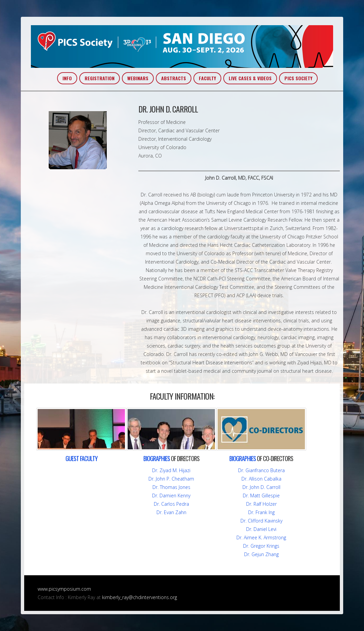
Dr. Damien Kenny (171, 495)
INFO (67, 78)
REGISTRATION (100, 78)
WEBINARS (138, 78)
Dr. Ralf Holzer (261, 504)
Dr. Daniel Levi (261, 529)
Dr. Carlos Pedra (171, 504)
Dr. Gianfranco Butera (261, 470)
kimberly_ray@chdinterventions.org (140, 597)
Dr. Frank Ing (261, 512)
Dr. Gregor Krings (261, 546)
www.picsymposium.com (64, 589)
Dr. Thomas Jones (171, 487)
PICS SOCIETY (298, 78)
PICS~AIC (182, 47)
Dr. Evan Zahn (171, 512)
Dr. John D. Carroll (261, 487)
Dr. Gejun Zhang (261, 554)
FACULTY (207, 78)
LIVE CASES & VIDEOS (250, 78)
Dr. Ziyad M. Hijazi (171, 470)
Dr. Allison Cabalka (261, 479)
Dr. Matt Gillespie (261, 495)
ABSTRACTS (174, 78)
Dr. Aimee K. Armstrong (261, 537)
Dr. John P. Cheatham (171, 479)
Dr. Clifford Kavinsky (261, 521)
